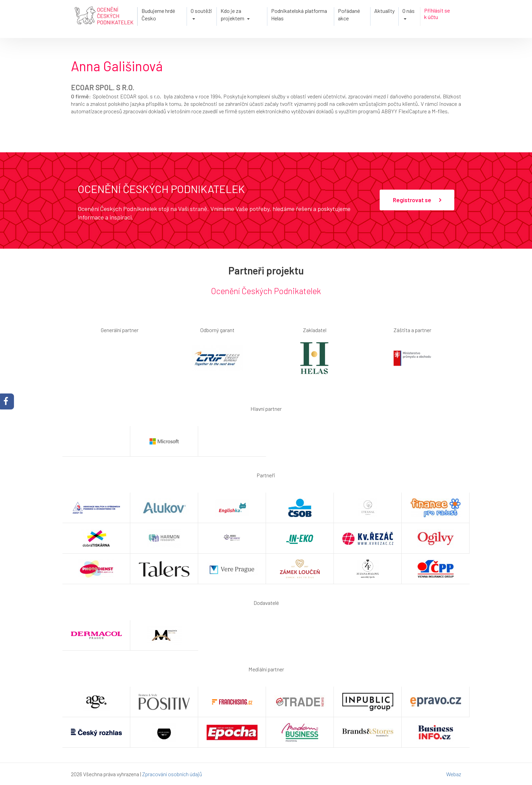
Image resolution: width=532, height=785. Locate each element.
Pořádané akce (349, 14)
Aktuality (384, 11)
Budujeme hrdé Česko (158, 14)
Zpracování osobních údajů (172, 774)
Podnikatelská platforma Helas (299, 14)
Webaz (454, 774)
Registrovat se (417, 200)
